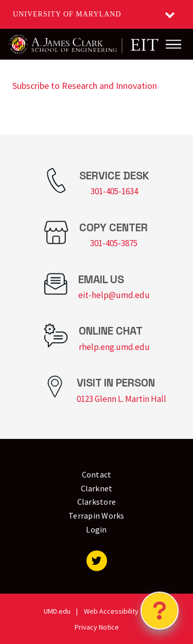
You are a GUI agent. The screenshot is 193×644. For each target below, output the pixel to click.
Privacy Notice (97, 627)
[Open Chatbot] (160, 611)
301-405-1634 (114, 191)
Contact (97, 474)
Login (96, 529)
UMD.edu (57, 611)
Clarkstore (97, 502)
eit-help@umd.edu (114, 295)
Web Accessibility (111, 611)
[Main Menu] (173, 44)
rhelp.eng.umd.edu (114, 347)
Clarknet (97, 488)
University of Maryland (67, 14)
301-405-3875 (114, 243)
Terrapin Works (97, 516)
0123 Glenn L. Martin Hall (121, 399)
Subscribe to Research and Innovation (85, 86)
